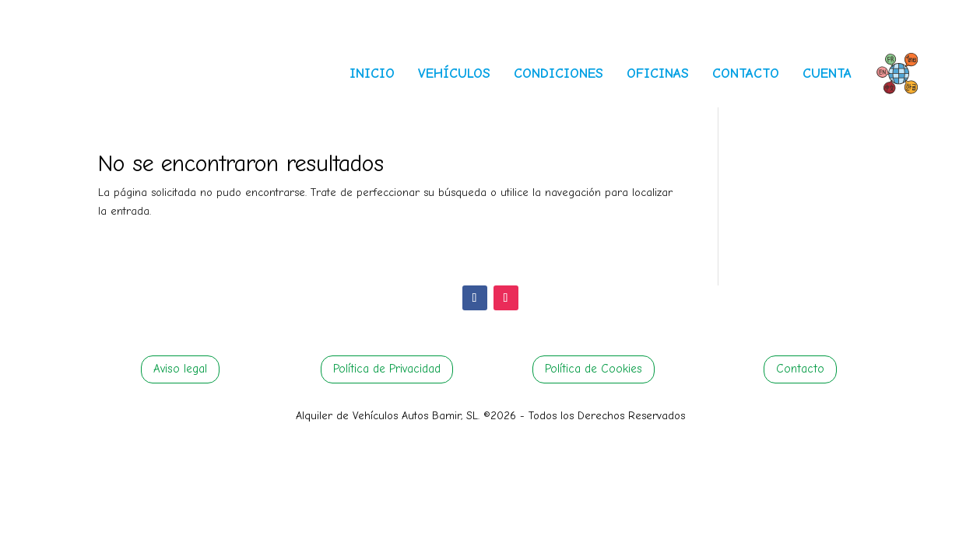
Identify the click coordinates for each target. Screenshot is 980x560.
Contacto (800, 369)
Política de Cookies (594, 369)
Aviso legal (180, 369)
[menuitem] (372, 60)
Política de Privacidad (387, 369)
